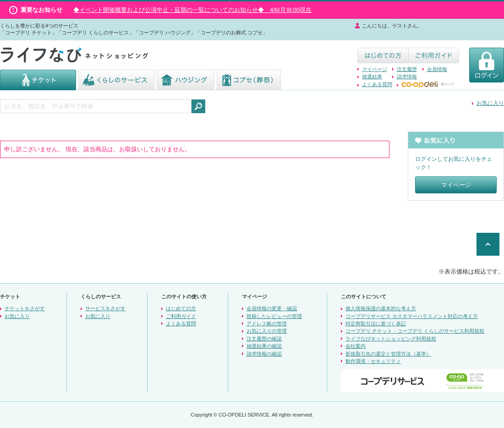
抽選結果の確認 (264, 346)
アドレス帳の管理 (267, 324)
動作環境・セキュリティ (373, 361)
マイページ (375, 69)
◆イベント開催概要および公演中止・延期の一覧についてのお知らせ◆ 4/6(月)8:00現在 (192, 10)
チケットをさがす (25, 308)
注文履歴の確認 (264, 339)
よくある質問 (377, 84)
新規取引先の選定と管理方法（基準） (388, 354)
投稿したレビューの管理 (274, 316)
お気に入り (490, 103)
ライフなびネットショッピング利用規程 (391, 339)
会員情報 (437, 69)
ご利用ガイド (181, 316)
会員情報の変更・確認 (272, 308)
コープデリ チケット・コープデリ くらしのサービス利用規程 (415, 331)
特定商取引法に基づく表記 (376, 324)
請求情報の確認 (264, 354)
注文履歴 (407, 69)
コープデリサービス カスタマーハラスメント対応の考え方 (412, 316)
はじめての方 (181, 308)
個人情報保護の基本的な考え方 (381, 308)
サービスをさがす (105, 308)
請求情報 (407, 77)
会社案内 (356, 346)
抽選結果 (372, 77)
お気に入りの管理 (267, 331)
